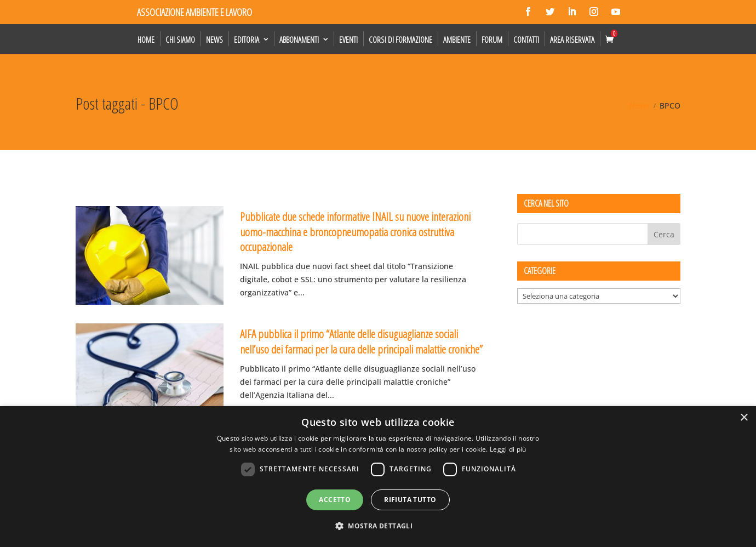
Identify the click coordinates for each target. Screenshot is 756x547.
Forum (492, 39)
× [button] (744, 418)
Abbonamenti (299, 39)
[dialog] (378, 477)
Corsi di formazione (400, 39)
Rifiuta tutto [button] (410, 500)
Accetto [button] (335, 500)
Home (146, 39)
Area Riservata (572, 39)
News (214, 39)
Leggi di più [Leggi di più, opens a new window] (508, 449)
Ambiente (457, 39)
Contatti (526, 39)
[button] (378, 526)
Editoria (247, 39)
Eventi (348, 39)
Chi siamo (180, 39)
